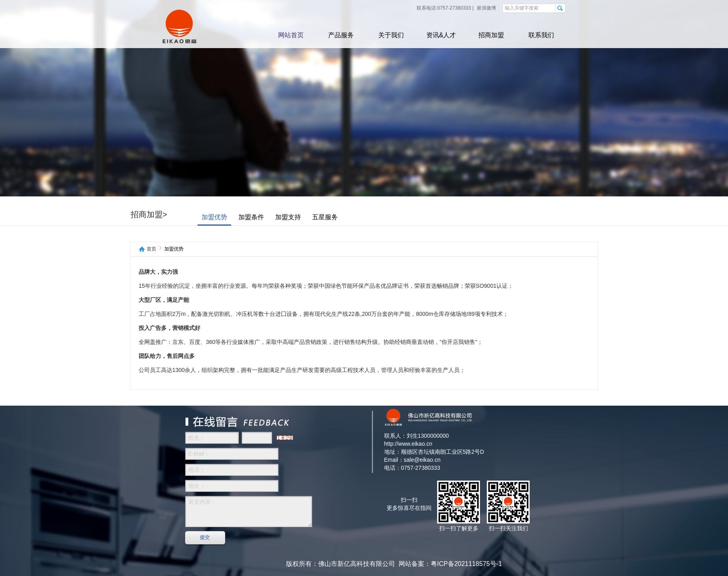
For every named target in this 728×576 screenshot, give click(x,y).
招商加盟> (149, 214)
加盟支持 (288, 217)
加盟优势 (214, 217)
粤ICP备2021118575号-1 (466, 564)
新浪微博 (486, 8)
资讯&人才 (441, 35)
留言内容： (249, 511)
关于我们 (391, 35)
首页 (151, 249)
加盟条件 (251, 217)
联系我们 (541, 35)
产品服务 (341, 35)
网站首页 (291, 35)
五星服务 (325, 217)
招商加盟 (491, 35)
